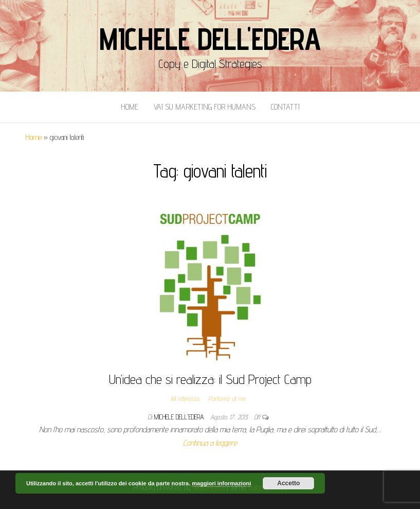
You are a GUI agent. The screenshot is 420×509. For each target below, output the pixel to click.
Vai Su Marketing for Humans (205, 107)
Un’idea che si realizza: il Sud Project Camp (210, 379)
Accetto (288, 483)
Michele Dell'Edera (210, 39)
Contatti (285, 107)
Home (130, 107)
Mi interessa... (186, 398)
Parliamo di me (227, 398)
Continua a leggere (210, 443)
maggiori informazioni (221, 483)
